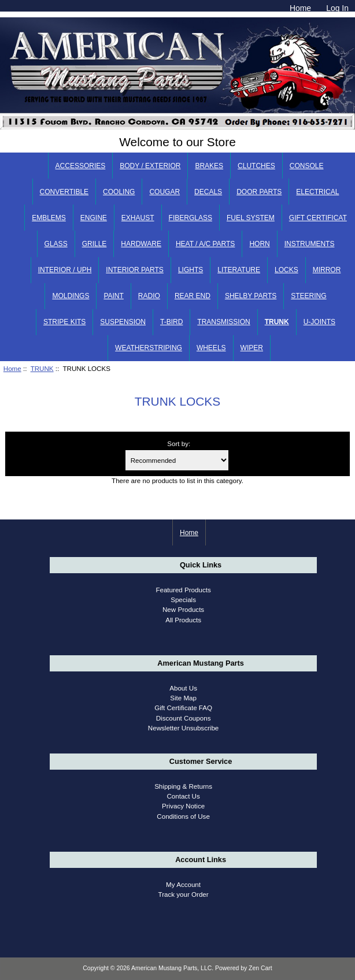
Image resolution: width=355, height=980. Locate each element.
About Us (183, 688)
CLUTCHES (256, 166)
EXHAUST (138, 218)
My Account (183, 884)
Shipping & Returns (183, 786)
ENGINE (94, 218)
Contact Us (183, 796)
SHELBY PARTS (251, 296)
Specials (183, 599)
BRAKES (209, 166)
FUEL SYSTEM (251, 218)
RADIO (149, 296)
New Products (183, 609)
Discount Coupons (184, 718)
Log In (337, 8)
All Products (183, 620)
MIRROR (327, 270)
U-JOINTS (319, 322)
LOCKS (286, 270)
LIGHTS (191, 270)
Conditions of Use (183, 816)
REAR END (193, 296)
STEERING (308, 296)
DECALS (208, 192)
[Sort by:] (177, 460)
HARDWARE (141, 244)
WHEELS (211, 348)
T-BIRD (171, 322)
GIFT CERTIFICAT (318, 218)
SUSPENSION (123, 322)
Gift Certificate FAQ (183, 708)
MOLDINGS (71, 296)
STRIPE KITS (64, 322)
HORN (259, 244)
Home (300, 8)
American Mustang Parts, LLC (171, 968)
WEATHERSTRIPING (149, 348)
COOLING (119, 192)
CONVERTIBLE (64, 192)
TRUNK (42, 368)
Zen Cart (260, 968)
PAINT (113, 296)
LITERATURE (239, 270)
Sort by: (179, 443)
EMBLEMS (49, 218)
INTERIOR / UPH (65, 270)
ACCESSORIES (81, 166)
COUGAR (164, 192)
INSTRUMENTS (310, 244)
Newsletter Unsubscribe (183, 728)
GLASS (56, 244)
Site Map (183, 698)
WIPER (252, 348)
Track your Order (183, 894)
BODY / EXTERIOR (150, 166)
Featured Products (183, 590)
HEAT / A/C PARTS (205, 244)
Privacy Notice (183, 806)
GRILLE (95, 244)
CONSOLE (307, 166)
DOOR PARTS (259, 192)
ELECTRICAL (317, 192)
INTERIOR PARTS (135, 270)
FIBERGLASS (191, 218)
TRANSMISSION (223, 322)
